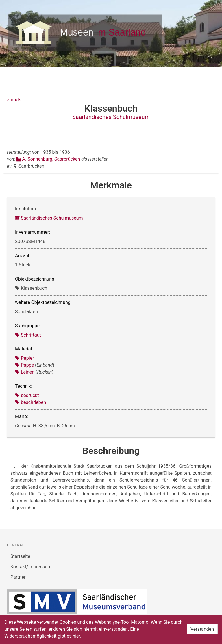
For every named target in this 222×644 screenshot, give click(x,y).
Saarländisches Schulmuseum (111, 117)
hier (76, 636)
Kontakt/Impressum (31, 567)
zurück (14, 100)
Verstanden (202, 629)
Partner (18, 577)
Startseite (20, 556)
